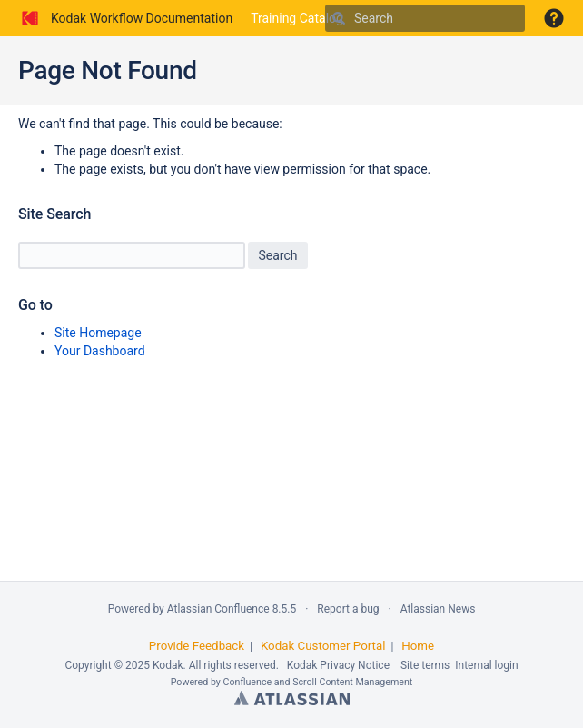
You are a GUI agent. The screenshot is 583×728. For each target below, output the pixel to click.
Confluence (248, 682)
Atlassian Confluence (218, 609)
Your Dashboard (100, 351)
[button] (554, 18)
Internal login (486, 665)
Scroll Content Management (352, 682)
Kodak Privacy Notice (338, 665)
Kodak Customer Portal (323, 646)
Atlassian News (438, 609)
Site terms (425, 665)
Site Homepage (98, 333)
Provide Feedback (197, 646)
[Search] (339, 18)
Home (418, 646)
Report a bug (348, 609)
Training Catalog (297, 18)
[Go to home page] (125, 18)
